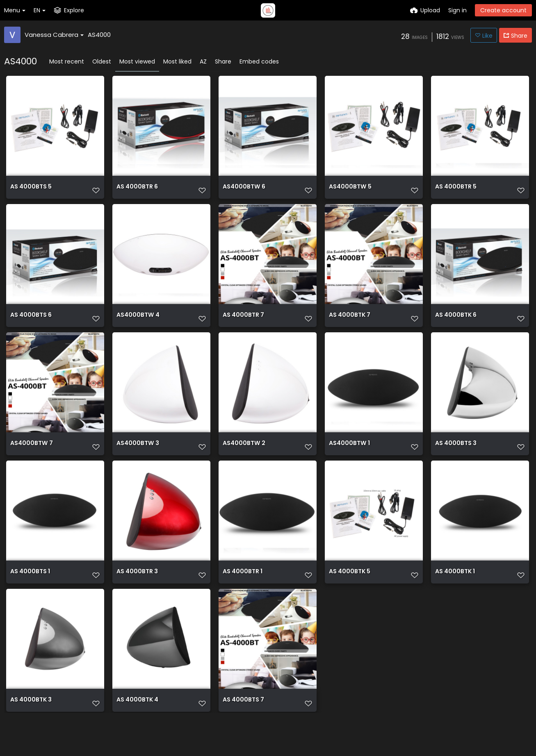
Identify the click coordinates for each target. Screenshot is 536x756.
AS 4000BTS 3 (456, 461)
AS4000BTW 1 (349, 461)
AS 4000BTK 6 (456, 326)
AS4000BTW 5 (350, 190)
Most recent (67, 61)
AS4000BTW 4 (138, 326)
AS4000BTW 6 (244, 190)
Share (223, 61)
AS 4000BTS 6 (31, 326)
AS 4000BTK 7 (350, 326)
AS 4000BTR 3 (137, 596)
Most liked (177, 61)
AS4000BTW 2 (244, 461)
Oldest (102, 61)
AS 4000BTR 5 (456, 190)
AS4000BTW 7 (31, 461)
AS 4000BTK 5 (350, 596)
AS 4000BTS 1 (30, 596)
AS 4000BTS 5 (31, 190)
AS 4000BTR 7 (243, 326)
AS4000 (99, 35)
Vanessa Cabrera (54, 35)
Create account (503, 10)
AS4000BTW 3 (138, 461)
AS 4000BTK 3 (31, 731)
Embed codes (259, 61)
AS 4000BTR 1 (243, 596)
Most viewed (137, 61)
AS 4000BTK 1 (455, 596)
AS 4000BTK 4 (137, 731)
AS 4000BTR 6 (137, 190)
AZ (203, 61)
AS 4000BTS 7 (243, 731)
